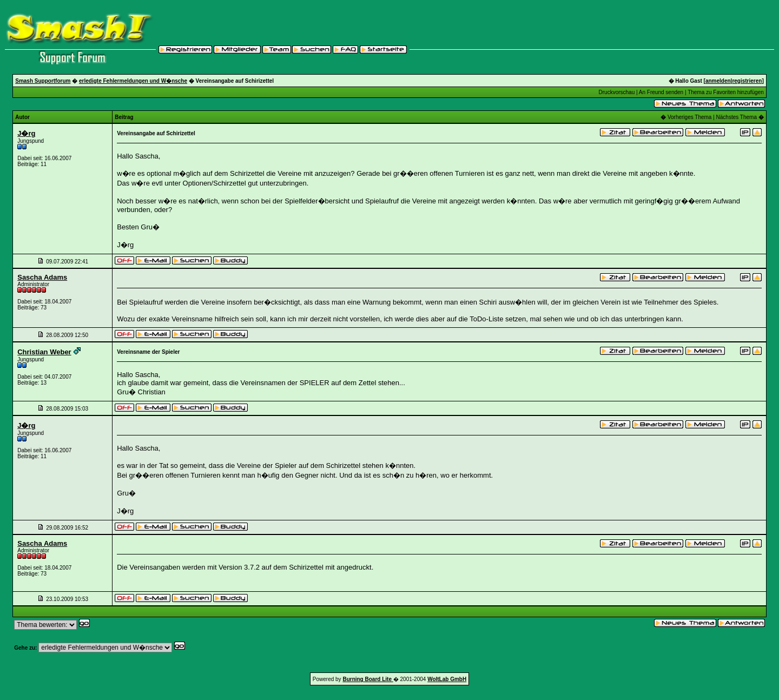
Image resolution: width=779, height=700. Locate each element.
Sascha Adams (42, 277)
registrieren (747, 81)
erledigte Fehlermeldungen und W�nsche (133, 81)
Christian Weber (44, 352)
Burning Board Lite (368, 679)
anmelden (718, 81)
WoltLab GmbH (447, 679)
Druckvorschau (617, 92)
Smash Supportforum (43, 81)
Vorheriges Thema (690, 117)
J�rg (26, 133)
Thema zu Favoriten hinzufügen (726, 92)
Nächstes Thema (737, 117)
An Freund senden (661, 92)
